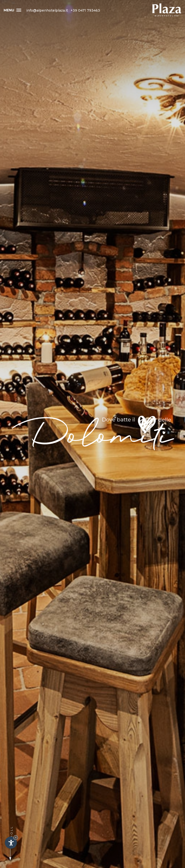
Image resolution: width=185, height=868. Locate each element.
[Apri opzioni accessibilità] (11, 843)
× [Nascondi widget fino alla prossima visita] (16, 837)
